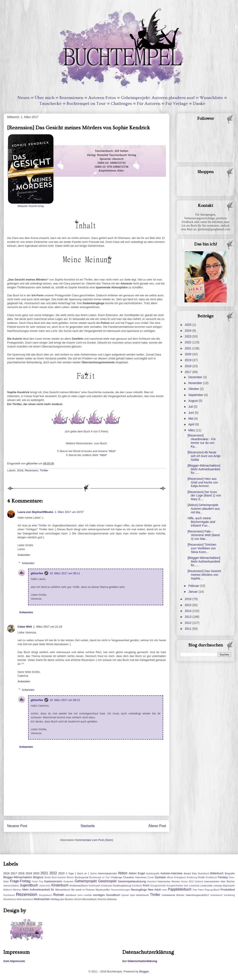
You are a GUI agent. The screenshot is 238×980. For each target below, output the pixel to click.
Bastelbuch (204, 874)
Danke (199, 104)
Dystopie (160, 877)
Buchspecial (81, 877)
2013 (189, 617)
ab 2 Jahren (91, 874)
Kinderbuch (60, 885)
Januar (193, 592)
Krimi (146, 885)
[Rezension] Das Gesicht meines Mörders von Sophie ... (204, 575)
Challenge (117, 877)
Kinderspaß (94, 886)
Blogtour (38, 877)
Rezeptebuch (46, 895)
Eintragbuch (180, 877)
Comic (151, 877)
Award (187, 873)
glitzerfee (37, 573)
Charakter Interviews (135, 877)
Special (125, 895)
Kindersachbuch (79, 885)
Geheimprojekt (86, 881)
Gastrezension (53, 881)
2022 (189, 342)
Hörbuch (199, 882)
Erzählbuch (211, 877)
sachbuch (71, 895)
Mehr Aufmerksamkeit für (38, 890)
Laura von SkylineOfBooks (35, 512)
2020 (189, 354)
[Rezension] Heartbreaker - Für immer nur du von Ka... (202, 441)
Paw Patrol (198, 890)
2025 (189, 325)
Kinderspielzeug (122, 885)
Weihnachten (42, 899)
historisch (152, 882)
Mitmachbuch (63, 890)
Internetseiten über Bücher (220, 881)
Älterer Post (157, 826)
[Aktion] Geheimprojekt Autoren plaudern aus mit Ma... (204, 509)
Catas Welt (25, 627)
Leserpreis (194, 886)
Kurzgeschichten (175, 886)
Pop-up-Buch (212, 890)
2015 (189, 605)
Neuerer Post (17, 826)
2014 (189, 611)
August (193, 401)
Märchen (17, 890)
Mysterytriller (103, 890)
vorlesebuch (217, 895)
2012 (189, 623)
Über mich (44, 98)
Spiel (132, 895)
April (192, 424)
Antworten (24, 555)
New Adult (154, 890)
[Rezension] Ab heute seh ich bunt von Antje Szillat (204, 456)
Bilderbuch (217, 873)
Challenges (121, 104)
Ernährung (192, 877)
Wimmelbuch (89, 899)
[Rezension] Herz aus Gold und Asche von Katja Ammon (203, 482)
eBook (170, 877)
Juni (191, 413)
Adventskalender (107, 873)
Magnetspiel (229, 886)
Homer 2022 (187, 882)
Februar (194, 586)
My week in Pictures (83, 890)
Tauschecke (50, 104)
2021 (189, 348)
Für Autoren (149, 104)
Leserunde (207, 885)
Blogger (144, 971)
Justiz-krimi (45, 886)
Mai (191, 419)
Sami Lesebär (85, 895)
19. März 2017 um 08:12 (65, 700)
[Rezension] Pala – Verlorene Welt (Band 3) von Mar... (204, 535)
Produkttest (228, 890)
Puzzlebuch (9, 895)
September (196, 395)
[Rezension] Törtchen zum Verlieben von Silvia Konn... (202, 548)
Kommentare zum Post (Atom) (94, 840)
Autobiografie (153, 874)
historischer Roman (169, 881)
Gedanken (69, 882)
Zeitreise (112, 899)
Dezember (196, 377)
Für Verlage (177, 104)
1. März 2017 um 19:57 (69, 512)
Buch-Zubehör (59, 877)
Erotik (201, 877)
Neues (23, 98)
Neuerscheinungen (120, 890)
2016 (20, 470)
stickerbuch (142, 895)
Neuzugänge (139, 890)
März (192, 430)
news (164, 890)
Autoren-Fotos (102, 98)
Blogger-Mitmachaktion (18, 877)
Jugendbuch (29, 885)
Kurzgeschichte (158, 886)
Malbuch (7, 890)
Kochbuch (137, 886)
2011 (189, 629)
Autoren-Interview (171, 873)
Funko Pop (37, 882)
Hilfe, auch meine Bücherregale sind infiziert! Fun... (201, 522)
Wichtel (78, 899)
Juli (191, 407)
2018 (189, 366)
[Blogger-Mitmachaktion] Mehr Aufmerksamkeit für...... (204, 469)
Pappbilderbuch (180, 889)
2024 (189, 331)
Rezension (31, 470)
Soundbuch (113, 895)
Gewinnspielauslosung (132, 881)
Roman (59, 895)
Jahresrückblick (11, 886)
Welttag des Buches (62, 899)
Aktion (123, 873)
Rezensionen (71, 98)
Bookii (48, 877)
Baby (195, 874)
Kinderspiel (107, 886)
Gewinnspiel (107, 881)
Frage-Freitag (20, 881)
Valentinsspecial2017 (198, 895)
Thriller (44, 470)
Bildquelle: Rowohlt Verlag (31, 206)
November (196, 383)
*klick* (112, 451)
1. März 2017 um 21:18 (48, 627)
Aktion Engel (137, 873)
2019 (189, 360)
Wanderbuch (10, 899)
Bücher (70, 877)
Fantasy (223, 877)
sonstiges (99, 895)
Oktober (194, 389)
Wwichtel (102, 899)
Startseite (88, 826)
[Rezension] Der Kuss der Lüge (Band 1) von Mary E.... (204, 496)
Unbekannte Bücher (173, 895)
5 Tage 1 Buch (74, 873)
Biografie (230, 873)
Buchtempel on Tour (86, 104)
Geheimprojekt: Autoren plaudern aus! (158, 98)
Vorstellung (229, 895)
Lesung (217, 885)
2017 (189, 372)
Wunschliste (211, 98)
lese (186, 886)
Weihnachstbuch (25, 899)
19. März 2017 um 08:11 (65, 573)
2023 (189, 336)
